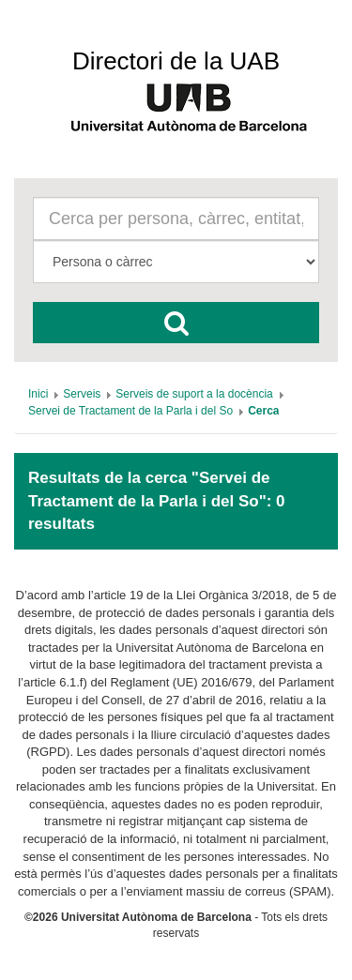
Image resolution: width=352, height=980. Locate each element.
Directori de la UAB (176, 61)
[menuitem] (38, 394)
